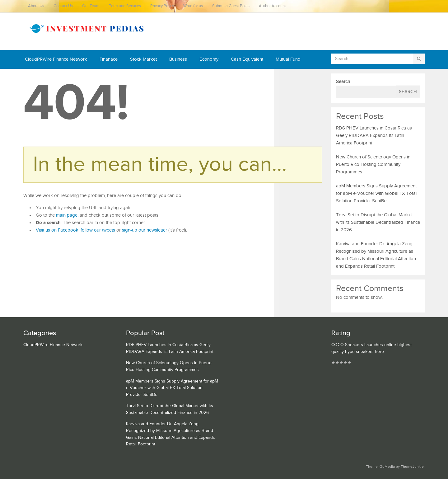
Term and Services (125, 6)
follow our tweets (98, 230)
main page (67, 215)
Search (343, 82)
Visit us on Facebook (57, 230)
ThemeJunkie (412, 467)
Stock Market (143, 59)
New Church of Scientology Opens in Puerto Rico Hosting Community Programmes (373, 164)
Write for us (193, 6)
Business (178, 59)
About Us (36, 6)
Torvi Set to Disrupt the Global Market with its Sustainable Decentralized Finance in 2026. (378, 222)
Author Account (272, 6)
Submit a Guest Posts (231, 6)
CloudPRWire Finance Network (56, 59)
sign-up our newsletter (145, 230)
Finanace (109, 59)
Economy (209, 59)
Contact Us (63, 6)
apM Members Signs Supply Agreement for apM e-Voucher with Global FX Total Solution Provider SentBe (376, 193)
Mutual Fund (288, 59)
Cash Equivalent (247, 59)
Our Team (91, 6)
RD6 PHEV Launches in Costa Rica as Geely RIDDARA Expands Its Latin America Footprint (374, 136)
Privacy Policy (162, 6)
